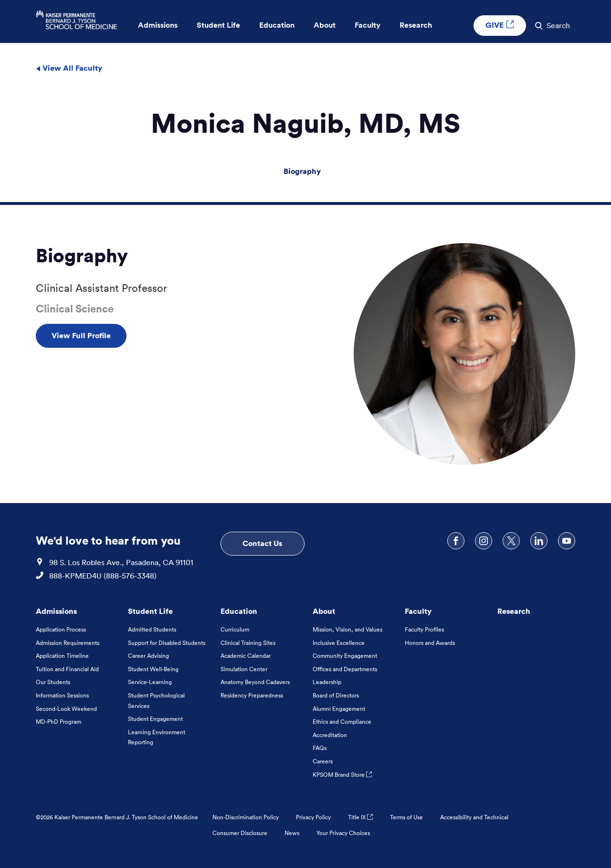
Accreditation (330, 735)
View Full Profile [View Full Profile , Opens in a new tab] (81, 335)
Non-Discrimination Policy (246, 817)
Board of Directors (336, 695)
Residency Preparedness (252, 695)
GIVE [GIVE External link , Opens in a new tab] (500, 25)
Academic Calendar (246, 656)
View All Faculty (69, 68)
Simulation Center (244, 669)
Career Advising (148, 656)
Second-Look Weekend (66, 709)
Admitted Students (152, 629)
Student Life (150, 611)
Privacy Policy (313, 817)
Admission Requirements (68, 643)
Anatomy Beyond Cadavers (255, 682)
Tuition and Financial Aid (67, 669)
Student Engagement (155, 719)
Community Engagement (345, 656)
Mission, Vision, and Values (348, 629)
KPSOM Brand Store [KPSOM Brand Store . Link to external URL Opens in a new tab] (342, 775)
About (324, 611)
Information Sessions (62, 695)
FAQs (320, 748)
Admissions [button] (158, 25)
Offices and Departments (345, 669)
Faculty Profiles (424, 629)
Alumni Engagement (339, 709)
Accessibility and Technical (474, 817)
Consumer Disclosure (240, 833)
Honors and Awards (430, 643)
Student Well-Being (153, 669)
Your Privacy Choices (343, 833)
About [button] (325, 25)
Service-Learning (150, 682)
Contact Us (262, 543)
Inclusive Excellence (339, 643)
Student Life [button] (218, 25)
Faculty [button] (368, 25)
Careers (323, 761)
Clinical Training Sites (248, 643)
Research (514, 611)
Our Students (53, 682)
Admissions (56, 611)
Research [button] (416, 25)
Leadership (327, 682)
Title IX (360, 817)
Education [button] (277, 25)
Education (239, 611)
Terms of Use (406, 817)
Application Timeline (62, 656)
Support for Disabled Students (167, 643)
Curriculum (235, 629)
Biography (302, 171)
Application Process (61, 629)
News (292, 833)
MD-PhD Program (58, 722)
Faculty (418, 611)
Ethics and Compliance (342, 722)
